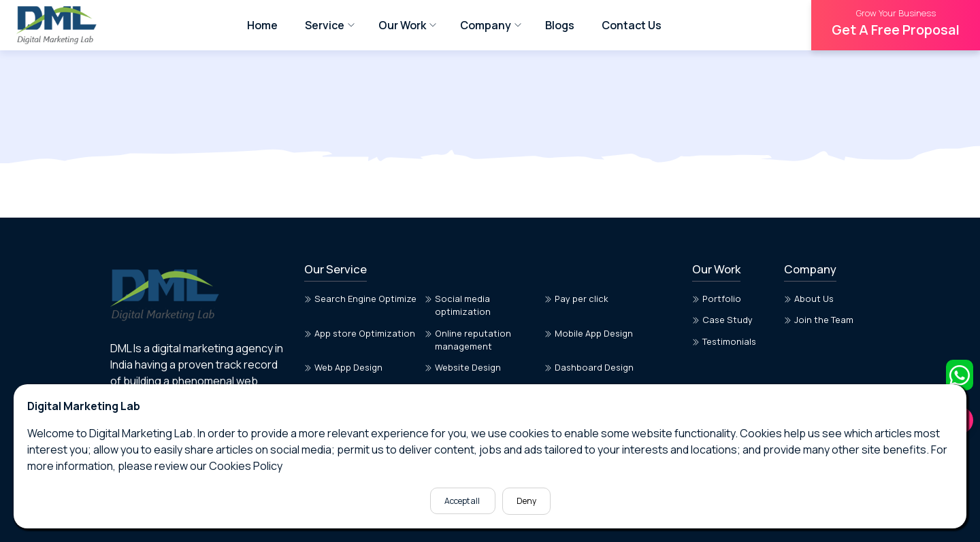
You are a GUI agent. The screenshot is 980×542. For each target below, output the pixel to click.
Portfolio (717, 299)
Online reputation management (468, 340)
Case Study (722, 320)
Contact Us (632, 25)
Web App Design (343, 367)
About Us (809, 299)
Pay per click (576, 299)
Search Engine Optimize (360, 299)
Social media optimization (458, 305)
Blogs (560, 25)
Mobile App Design (589, 333)
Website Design (463, 367)
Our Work (402, 25)
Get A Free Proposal (896, 23)
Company (486, 25)
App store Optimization (360, 333)
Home (262, 25)
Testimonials (724, 341)
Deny (526, 501)
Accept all (463, 501)
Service (325, 25)
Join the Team (819, 320)
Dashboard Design (589, 367)
